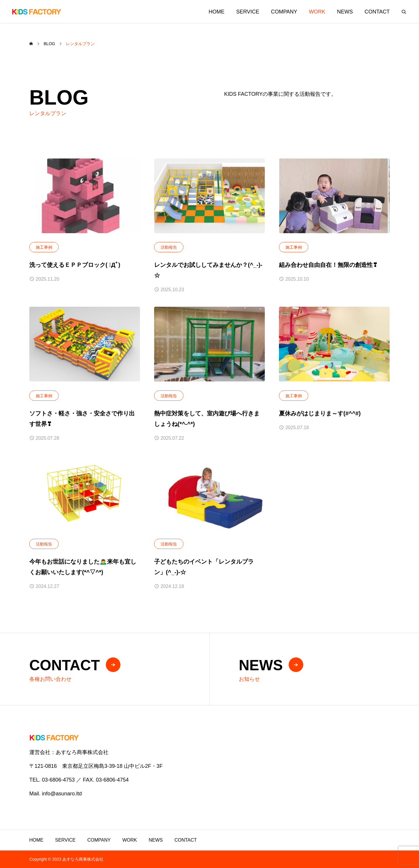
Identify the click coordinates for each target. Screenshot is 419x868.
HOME (217, 12)
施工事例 (44, 247)
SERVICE (248, 12)
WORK (317, 12)
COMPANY (284, 12)
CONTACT (377, 12)
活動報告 (169, 247)
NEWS (345, 12)
